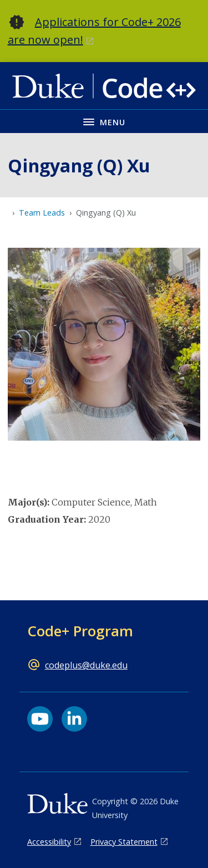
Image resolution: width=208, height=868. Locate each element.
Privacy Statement (124, 842)
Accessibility (49, 842)
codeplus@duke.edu (86, 665)
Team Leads (42, 213)
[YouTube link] (40, 719)
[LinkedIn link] (74, 719)
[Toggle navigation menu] (104, 121)
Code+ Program (80, 631)
